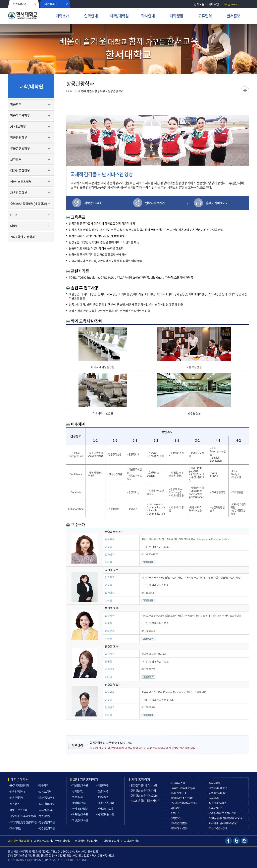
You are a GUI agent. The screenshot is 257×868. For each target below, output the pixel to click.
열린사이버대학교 (218, 788)
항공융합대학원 (47, 822)
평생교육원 (103, 797)
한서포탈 (199, 4)
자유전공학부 (19, 193)
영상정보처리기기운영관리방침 (52, 841)
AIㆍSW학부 (18, 126)
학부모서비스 (216, 808)
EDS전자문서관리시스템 (144, 785)
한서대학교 (20, 4)
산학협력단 (78, 791)
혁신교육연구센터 (218, 828)
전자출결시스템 (105, 808)
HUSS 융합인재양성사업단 (145, 800)
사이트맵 (214, 4)
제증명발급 (176, 808)
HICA (14, 215)
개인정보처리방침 (18, 841)
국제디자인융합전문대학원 (23, 822)
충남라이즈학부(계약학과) (23, 816)
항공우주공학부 (20, 115)
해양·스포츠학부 (21, 182)
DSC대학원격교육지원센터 (184, 803)
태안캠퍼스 (51, 4)
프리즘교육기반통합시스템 (222, 813)
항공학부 (16, 104)
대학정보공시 (111, 841)
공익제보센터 (132, 841)
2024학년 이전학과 (23, 237)
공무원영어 (215, 798)
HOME (70, 91)
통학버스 (175, 813)
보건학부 (16, 160)
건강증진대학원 (47, 828)
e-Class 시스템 (178, 783)
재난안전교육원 (80, 785)
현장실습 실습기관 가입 (143, 790)
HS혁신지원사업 (106, 814)
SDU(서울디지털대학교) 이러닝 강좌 (227, 818)
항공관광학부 (19, 137)
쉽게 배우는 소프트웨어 (182, 798)
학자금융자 (215, 783)
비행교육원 (103, 785)
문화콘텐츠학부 (20, 149)
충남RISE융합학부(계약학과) (29, 204)
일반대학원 (45, 816)
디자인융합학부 (20, 171)
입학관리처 (78, 797)
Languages (230, 4)
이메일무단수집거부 (87, 841)
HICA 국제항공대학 (19, 785)
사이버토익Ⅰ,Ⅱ (179, 793)
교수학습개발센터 (179, 823)
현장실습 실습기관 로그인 (145, 795)
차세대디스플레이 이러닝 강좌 (224, 823)
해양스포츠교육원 (106, 803)
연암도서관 (103, 791)
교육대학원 (16, 828)
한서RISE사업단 (80, 808)
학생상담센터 (79, 803)
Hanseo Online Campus (183, 788)
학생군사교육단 (80, 820)
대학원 (14, 226)
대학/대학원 (85, 91)
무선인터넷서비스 (218, 803)
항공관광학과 (116, 91)
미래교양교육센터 (179, 828)
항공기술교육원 (80, 814)
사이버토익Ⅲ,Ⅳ (217, 793)
